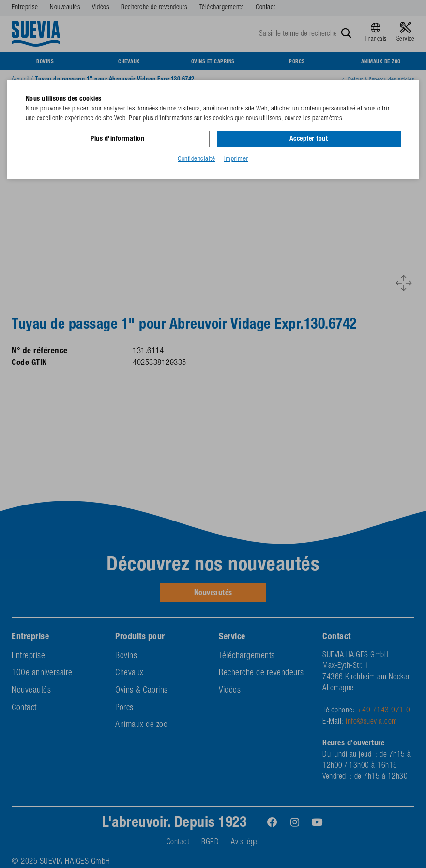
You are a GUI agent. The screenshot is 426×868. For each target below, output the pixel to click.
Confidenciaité (196, 159)
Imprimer (236, 159)
